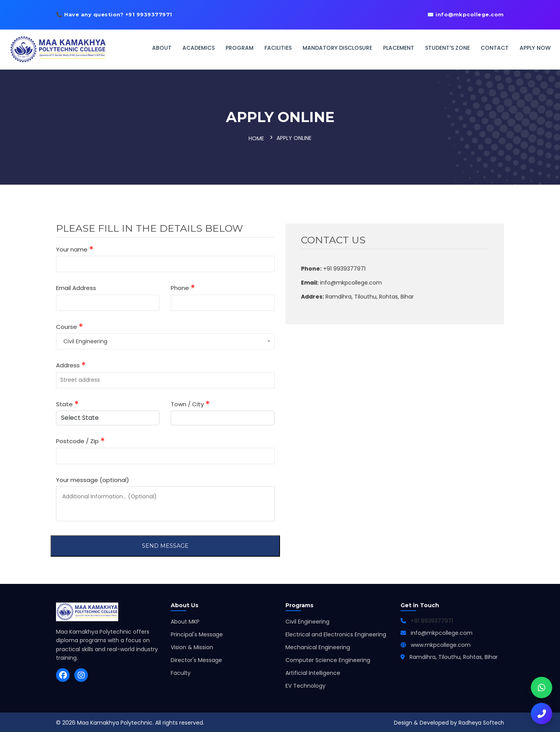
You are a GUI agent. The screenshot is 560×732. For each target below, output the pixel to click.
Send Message (165, 545)
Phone (183, 287)
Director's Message (196, 659)
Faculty (181, 672)
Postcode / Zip (80, 440)
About (162, 48)
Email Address (76, 287)
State (67, 403)
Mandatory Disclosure (337, 48)
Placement (399, 48)
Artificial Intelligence (313, 672)
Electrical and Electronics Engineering (336, 633)
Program (240, 48)
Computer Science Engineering (328, 659)
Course (70, 326)
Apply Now (535, 48)
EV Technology (305, 685)
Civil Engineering (307, 620)
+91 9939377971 (432, 620)
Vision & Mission (192, 646)
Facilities (278, 48)
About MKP (185, 620)
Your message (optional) (93, 478)
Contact (495, 48)
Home (256, 138)
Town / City (190, 403)
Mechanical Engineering (318, 646)
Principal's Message (197, 633)
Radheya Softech (480, 722)
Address (71, 364)
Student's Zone (447, 48)
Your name (75, 248)
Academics (199, 48)
